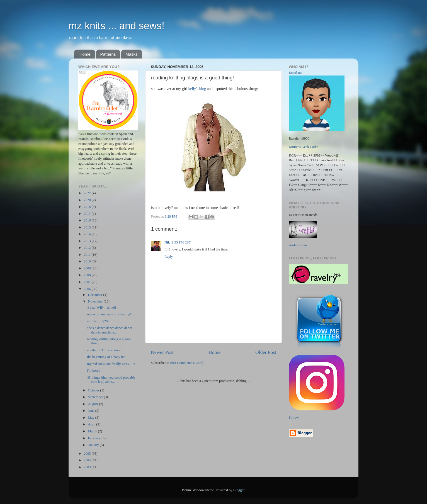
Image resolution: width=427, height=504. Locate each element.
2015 (88, 227)
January (94, 445)
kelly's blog (197, 89)
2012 (88, 248)
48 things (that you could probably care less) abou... (111, 380)
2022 (88, 193)
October (94, 390)
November (96, 301)
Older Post (266, 352)
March (93, 431)
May (92, 418)
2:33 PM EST (181, 242)
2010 (88, 261)
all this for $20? (98, 321)
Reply (169, 257)
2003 (88, 467)
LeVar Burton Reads (303, 215)
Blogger (239, 490)
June (92, 411)
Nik (167, 242)
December (96, 295)
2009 (88, 268)
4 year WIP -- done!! (101, 308)
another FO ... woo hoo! (104, 350)
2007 (88, 282)
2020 (88, 200)
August (94, 404)
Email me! (296, 73)
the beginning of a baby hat (106, 357)
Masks (131, 54)
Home (85, 54)
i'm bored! (94, 371)
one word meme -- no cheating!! (110, 314)
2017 (88, 214)
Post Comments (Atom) (187, 363)
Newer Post (162, 352)
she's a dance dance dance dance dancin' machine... (110, 330)
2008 (88, 275)
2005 (88, 454)
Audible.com (298, 245)
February (95, 438)
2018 (88, 207)
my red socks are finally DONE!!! (111, 364)
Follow (294, 418)
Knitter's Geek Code (303, 147)
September (96, 397)
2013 (88, 241)
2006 (88, 289)
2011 (88, 255)
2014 (88, 234)
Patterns (108, 54)
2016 (88, 220)
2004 (88, 460)
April (92, 424)
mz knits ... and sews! (117, 26)
